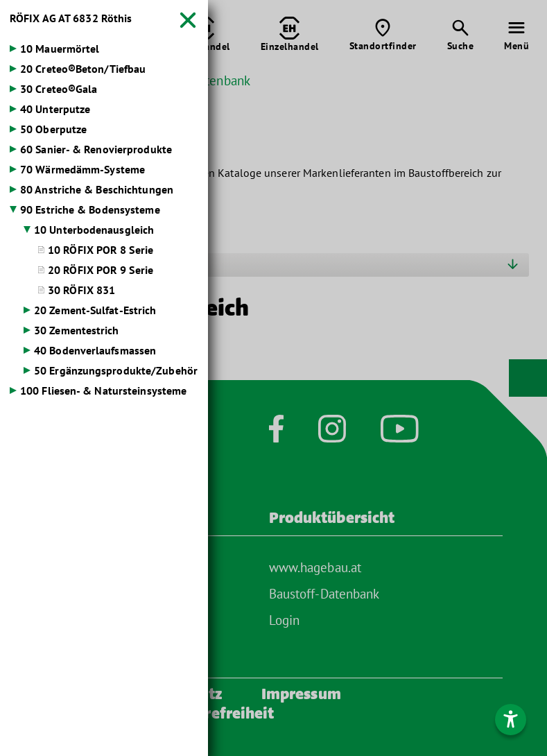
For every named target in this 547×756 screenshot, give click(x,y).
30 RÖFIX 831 (81, 290)
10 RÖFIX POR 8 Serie (101, 250)
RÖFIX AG (71, 18)
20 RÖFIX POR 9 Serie (101, 270)
